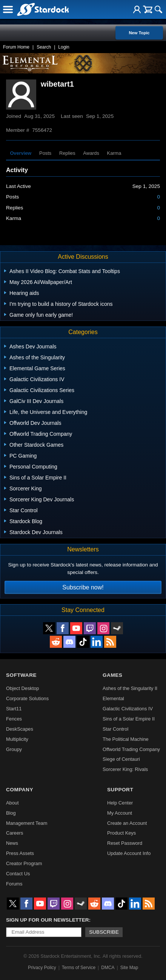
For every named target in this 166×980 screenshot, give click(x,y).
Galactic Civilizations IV (128, 709)
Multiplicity (17, 739)
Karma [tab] (114, 153)
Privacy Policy (42, 968)
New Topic (139, 33)
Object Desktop (23, 688)
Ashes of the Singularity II (130, 688)
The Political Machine (126, 739)
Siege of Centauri (121, 759)
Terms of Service (79, 968)
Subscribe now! (83, 587)
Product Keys (121, 833)
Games (112, 675)
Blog (11, 813)
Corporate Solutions (27, 698)
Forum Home (16, 47)
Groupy (14, 749)
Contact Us (18, 874)
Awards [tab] (91, 153)
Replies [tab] (67, 153)
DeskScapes (20, 729)
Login (64, 47)
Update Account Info (129, 853)
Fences (14, 719)
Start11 (14, 709)
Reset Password (125, 843)
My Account (120, 813)
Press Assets (20, 853)
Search (44, 47)
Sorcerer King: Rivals (125, 769)
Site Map (129, 968)
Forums (14, 884)
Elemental (113, 698)
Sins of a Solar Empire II (129, 719)
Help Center (120, 803)
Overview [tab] (21, 153)
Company (20, 790)
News (12, 843)
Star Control (115, 729)
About (12, 803)
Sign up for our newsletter (48, 920)
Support (120, 790)
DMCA (108, 968)
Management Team (27, 823)
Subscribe (104, 932)
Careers (15, 833)
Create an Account (127, 823)
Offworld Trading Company (131, 749)
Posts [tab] (45, 153)
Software (21, 675)
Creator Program (24, 863)
